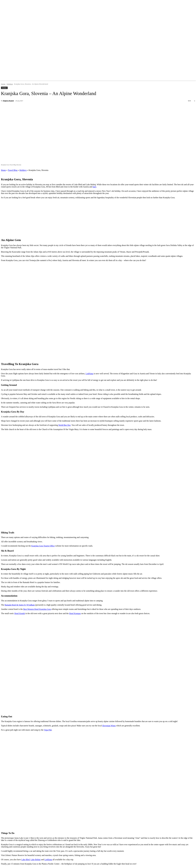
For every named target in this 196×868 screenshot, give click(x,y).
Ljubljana (89, 374)
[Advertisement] (98, 218)
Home (3, 84)
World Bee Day (64, 425)
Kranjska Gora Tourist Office (43, 546)
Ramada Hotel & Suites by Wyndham (20, 605)
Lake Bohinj (36, 860)
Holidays (10, 84)
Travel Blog (13, 170)
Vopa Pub (48, 730)
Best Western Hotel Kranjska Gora (37, 609)
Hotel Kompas (75, 613)
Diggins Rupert (8, 101)
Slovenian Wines (109, 726)
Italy (94, 187)
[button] (121, 77)
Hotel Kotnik (20, 613)
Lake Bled (25, 860)
